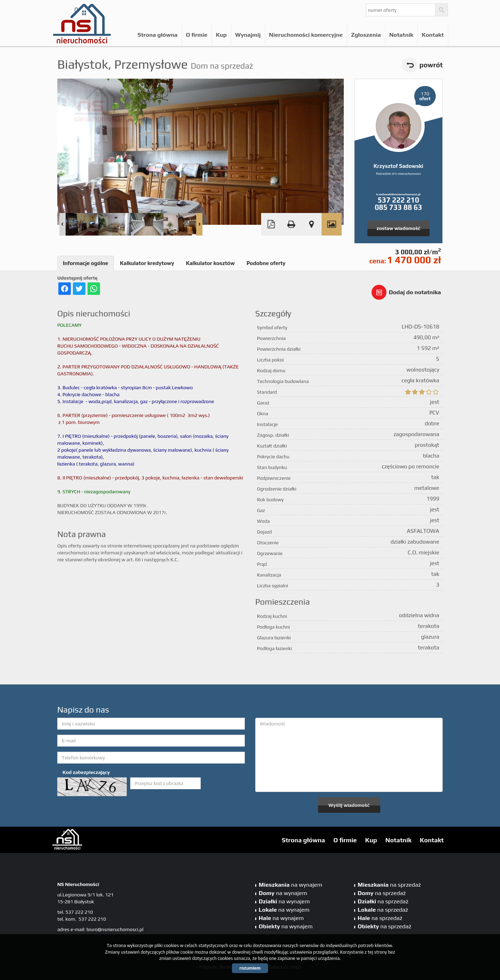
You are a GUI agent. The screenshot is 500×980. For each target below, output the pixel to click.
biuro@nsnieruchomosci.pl (115, 929)
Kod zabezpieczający (86, 772)
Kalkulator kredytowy (147, 263)
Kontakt (433, 35)
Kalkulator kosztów (210, 263)
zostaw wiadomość (399, 228)
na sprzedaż (389, 885)
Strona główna (157, 35)
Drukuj (291, 224)
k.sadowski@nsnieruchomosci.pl (398, 194)
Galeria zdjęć (332, 224)
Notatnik (401, 35)
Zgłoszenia (366, 35)
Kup (221, 35)
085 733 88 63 (398, 207)
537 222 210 (398, 200)
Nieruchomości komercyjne (306, 35)
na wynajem (290, 885)
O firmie (197, 35)
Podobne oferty (266, 263)
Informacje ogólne (86, 263)
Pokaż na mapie (311, 224)
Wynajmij (248, 35)
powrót (431, 65)
